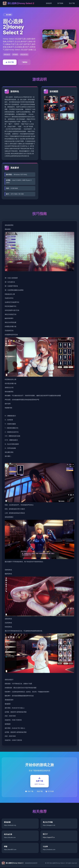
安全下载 (72, 3)
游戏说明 (49, 3)
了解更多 (25, 62)
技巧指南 (60, 3)
